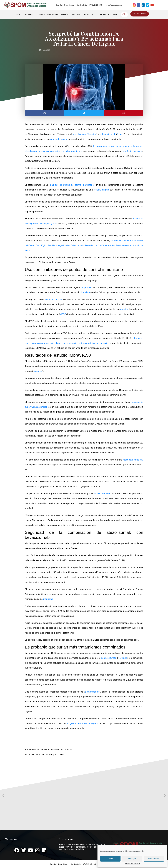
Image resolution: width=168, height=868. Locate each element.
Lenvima (86, 292)
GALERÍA (65, 15)
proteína (124, 309)
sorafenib (127, 151)
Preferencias (154, 859)
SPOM (19, 15)
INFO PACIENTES (90, 14)
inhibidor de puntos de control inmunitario (72, 185)
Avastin (121, 134)
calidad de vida (102, 494)
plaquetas (48, 599)
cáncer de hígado (59, 139)
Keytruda (122, 658)
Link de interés (82, 5)
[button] (45, 113)
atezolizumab (79, 134)
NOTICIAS (76, 14)
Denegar (132, 859)
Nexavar (138, 151)
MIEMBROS (30, 15)
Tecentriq (92, 134)
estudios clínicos (53, 299)
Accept (110, 859)
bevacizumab (109, 134)
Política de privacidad (133, 864)
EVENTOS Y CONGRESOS (48, 14)
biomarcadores (92, 692)
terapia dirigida (101, 190)
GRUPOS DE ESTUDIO (108, 14)
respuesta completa (133, 460)
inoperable (86, 287)
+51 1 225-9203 (96, 5)
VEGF (63, 314)
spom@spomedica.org (113, 5)
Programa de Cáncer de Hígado (82, 723)
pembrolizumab (109, 658)
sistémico (38, 371)
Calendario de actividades (65, 5)
